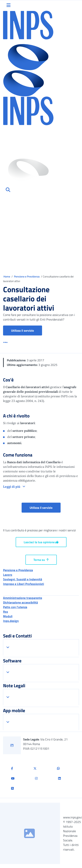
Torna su (41, 560)
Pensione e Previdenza (27, 276)
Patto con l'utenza (15, 607)
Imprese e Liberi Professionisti (24, 584)
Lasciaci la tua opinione (41, 542)
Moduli (8, 616)
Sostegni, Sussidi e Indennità (23, 579)
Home (7, 276)
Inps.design (11, 621)
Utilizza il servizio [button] (27, 330)
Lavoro (8, 575)
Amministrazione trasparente (23, 598)
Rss (6, 612)
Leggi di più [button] (12, 487)
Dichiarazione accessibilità (20, 602)
